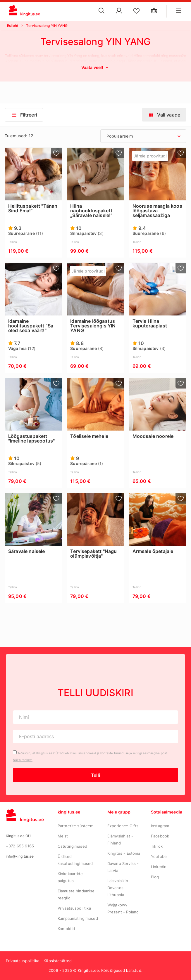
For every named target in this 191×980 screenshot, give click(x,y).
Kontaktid (66, 929)
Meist (63, 836)
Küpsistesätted (58, 961)
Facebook (160, 836)
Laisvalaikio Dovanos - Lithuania (118, 888)
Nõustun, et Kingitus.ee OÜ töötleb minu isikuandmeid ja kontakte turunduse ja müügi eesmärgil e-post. (93, 753)
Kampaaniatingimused (78, 918)
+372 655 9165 (20, 846)
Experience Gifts (123, 826)
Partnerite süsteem (76, 826)
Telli (95, 775)
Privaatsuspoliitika (74, 908)
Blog (155, 877)
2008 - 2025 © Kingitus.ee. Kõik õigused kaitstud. (95, 970)
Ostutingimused (72, 846)
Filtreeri (24, 115)
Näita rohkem (23, 760)
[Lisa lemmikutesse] (56, 153)
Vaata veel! (96, 67)
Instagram (160, 826)
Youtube (159, 856)
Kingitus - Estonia (124, 853)
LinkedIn (159, 867)
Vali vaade (164, 115)
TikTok (157, 846)
